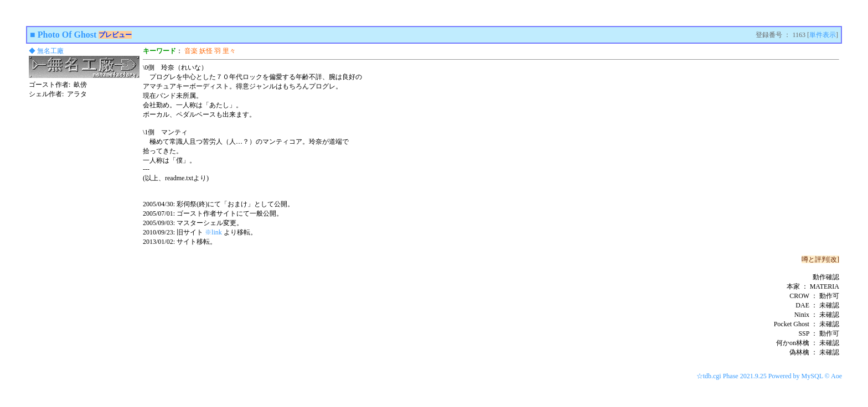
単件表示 (823, 35)
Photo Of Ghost (67, 35)
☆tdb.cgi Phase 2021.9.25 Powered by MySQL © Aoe (769, 376)
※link (213, 232)
